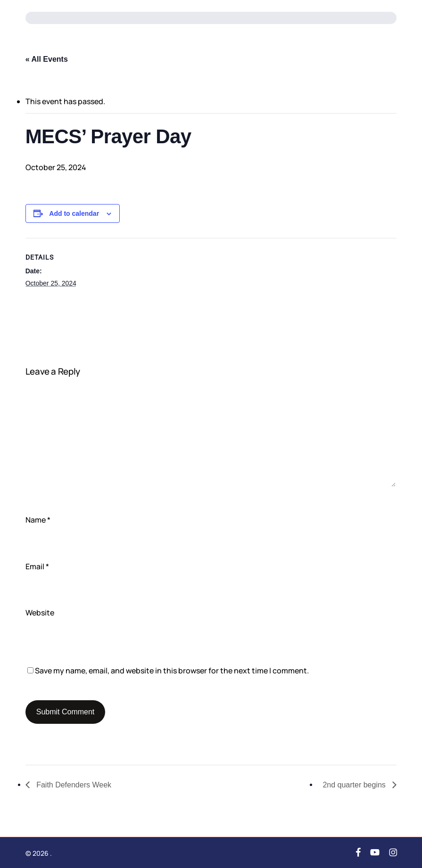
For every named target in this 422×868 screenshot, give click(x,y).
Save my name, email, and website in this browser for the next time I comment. (172, 671)
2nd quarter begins (355, 785)
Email (37, 566)
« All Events (47, 59)
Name (38, 520)
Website (40, 613)
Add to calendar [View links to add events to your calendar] (74, 213)
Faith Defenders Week (73, 785)
